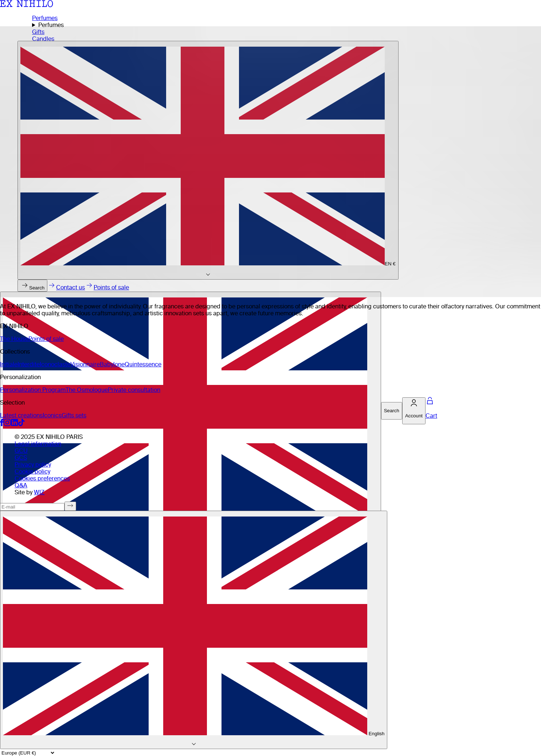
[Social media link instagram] (7, 424)
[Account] (414, 411)
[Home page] (270, 162)
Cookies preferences (42, 478)
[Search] (392, 411)
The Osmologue (87, 390)
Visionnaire (85, 364)
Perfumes (45, 18)
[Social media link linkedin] (15, 424)
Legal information (38, 444)
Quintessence (143, 364)
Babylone (112, 364)
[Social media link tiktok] (21, 424)
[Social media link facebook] (2, 424)
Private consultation (134, 390)
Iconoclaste (55, 364)
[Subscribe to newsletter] (70, 506)
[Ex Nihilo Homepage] (27, 5)
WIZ (39, 492)
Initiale (9, 364)
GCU (21, 451)
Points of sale (46, 339)
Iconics (52, 415)
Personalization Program (33, 390)
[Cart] (431, 411)
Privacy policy (33, 465)
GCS (21, 458)
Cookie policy (32, 471)
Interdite (29, 364)
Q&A (21, 485)
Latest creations (21, 415)
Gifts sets (74, 415)
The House (14, 339)
